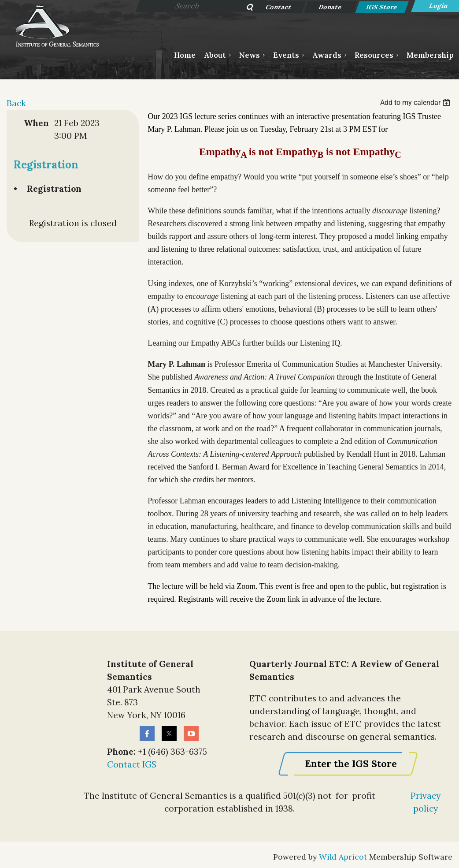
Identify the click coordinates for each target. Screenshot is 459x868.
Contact (279, 7)
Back (16, 103)
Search (245, 8)
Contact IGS (132, 764)
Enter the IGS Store (351, 764)
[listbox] (416, 102)
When (36, 123)
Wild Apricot (343, 857)
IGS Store (382, 7)
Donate (331, 7)
